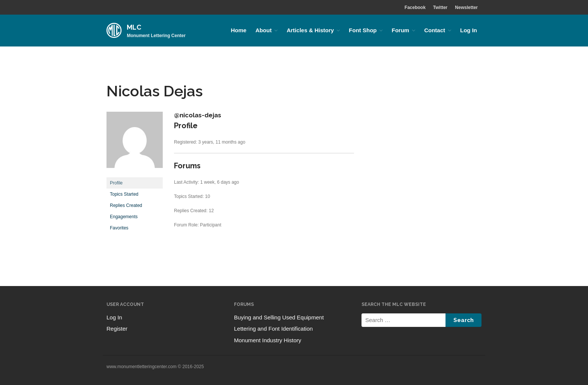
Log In (469, 30)
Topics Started (124, 194)
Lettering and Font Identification (273, 329)
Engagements (124, 217)
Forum (400, 30)
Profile (116, 183)
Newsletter (466, 7)
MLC (134, 27)
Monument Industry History (268, 340)
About (263, 30)
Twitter (440, 7)
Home (238, 30)
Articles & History (310, 30)
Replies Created (126, 205)
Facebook (415, 7)
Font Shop (363, 30)
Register (117, 329)
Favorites (119, 228)
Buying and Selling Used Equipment (279, 317)
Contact (435, 30)
